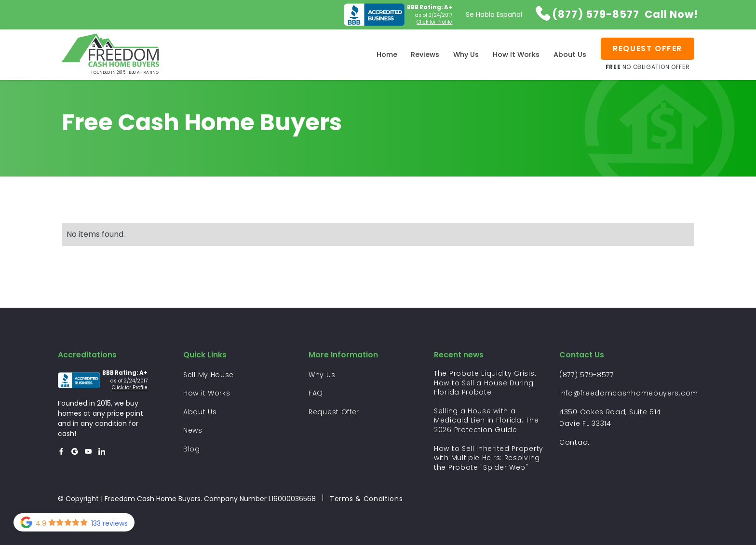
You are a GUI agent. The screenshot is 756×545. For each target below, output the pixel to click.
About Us (570, 54)
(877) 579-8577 (587, 375)
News (193, 430)
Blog (192, 449)
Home (387, 54)
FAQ (316, 393)
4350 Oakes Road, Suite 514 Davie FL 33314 (610, 418)
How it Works (207, 393)
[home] (110, 54)
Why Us (466, 54)
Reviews (425, 54)
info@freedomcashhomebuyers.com (629, 393)
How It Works (516, 54)
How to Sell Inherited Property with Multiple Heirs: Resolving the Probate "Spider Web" (489, 458)
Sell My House (209, 375)
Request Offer (334, 412)
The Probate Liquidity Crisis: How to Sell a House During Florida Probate (485, 383)
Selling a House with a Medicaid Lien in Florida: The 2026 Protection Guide (486, 421)
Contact (575, 442)
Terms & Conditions (366, 499)
